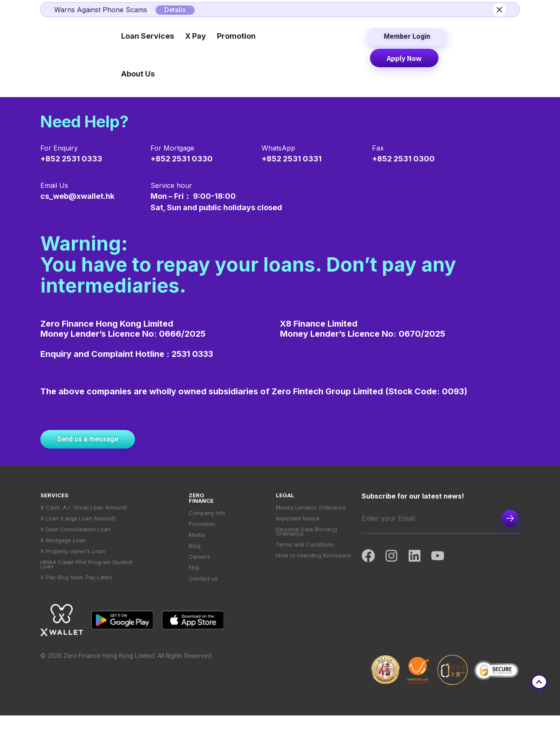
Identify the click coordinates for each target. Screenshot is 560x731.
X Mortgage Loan (63, 548)
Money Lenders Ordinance (311, 508)
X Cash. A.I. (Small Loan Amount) (84, 508)
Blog (195, 553)
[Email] (427, 518)
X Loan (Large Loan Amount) (78, 521)
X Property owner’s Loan (73, 561)
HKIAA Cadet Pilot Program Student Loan (86, 577)
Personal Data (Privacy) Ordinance (306, 538)
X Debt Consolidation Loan (75, 534)
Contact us (203, 592)
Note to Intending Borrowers (313, 567)
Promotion (202, 527)
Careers (199, 566)
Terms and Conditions (305, 554)
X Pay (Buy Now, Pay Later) (76, 593)
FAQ (194, 579)
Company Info (207, 514)
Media (197, 540)
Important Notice (298, 521)
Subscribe (510, 518)
